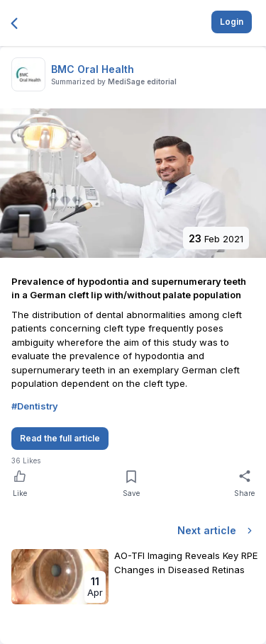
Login (232, 22)
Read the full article (60, 438)
